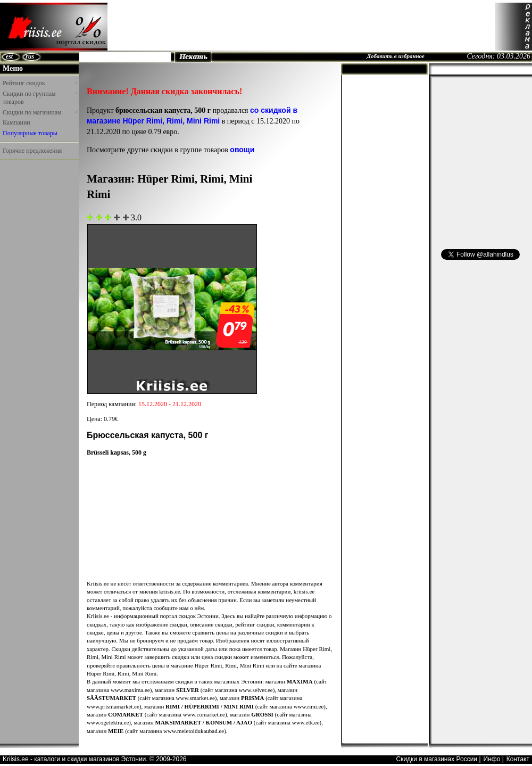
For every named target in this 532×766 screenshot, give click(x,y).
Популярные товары (30, 133)
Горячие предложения (32, 151)
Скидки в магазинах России (437, 759)
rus (30, 56)
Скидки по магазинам (40, 112)
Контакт (518, 759)
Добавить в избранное (396, 56)
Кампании (16, 122)
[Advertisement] (32, 188)
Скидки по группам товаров (40, 98)
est (9, 56)
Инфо (492, 759)
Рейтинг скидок (40, 83)
